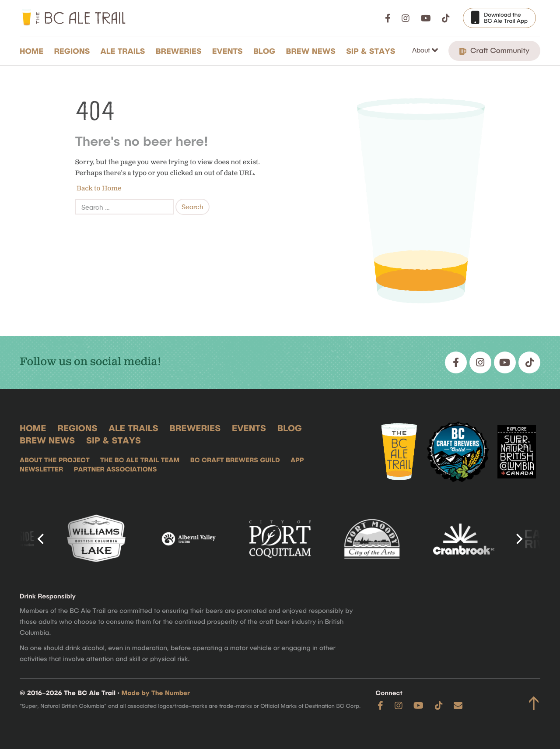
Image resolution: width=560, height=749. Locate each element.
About (422, 50)
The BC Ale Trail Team (140, 460)
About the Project (55, 460)
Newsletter (41, 469)
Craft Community (494, 51)
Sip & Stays (371, 51)
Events (227, 51)
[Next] (518, 539)
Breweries (179, 51)
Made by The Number (156, 693)
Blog (264, 51)
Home (31, 51)
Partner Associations (115, 469)
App (297, 460)
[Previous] (42, 539)
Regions (72, 51)
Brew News (311, 51)
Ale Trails (123, 51)
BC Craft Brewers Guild (235, 460)
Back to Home (98, 188)
